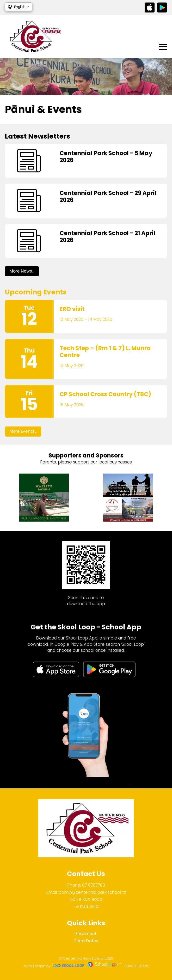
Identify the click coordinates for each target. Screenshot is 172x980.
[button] (19, 7)
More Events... (23, 431)
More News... (22, 271)
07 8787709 (94, 885)
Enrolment (86, 934)
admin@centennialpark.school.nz (92, 892)
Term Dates (86, 941)
